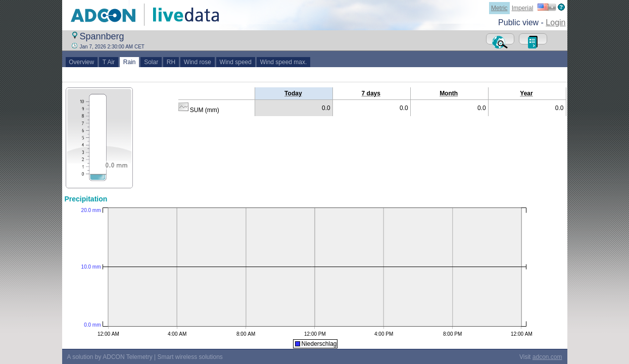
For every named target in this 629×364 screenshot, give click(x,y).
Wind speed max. (283, 62)
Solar (151, 62)
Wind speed (236, 62)
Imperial (523, 8)
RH (171, 62)
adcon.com (547, 357)
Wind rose (197, 62)
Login (555, 22)
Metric (499, 8)
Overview (82, 62)
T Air (109, 62)
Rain (129, 62)
